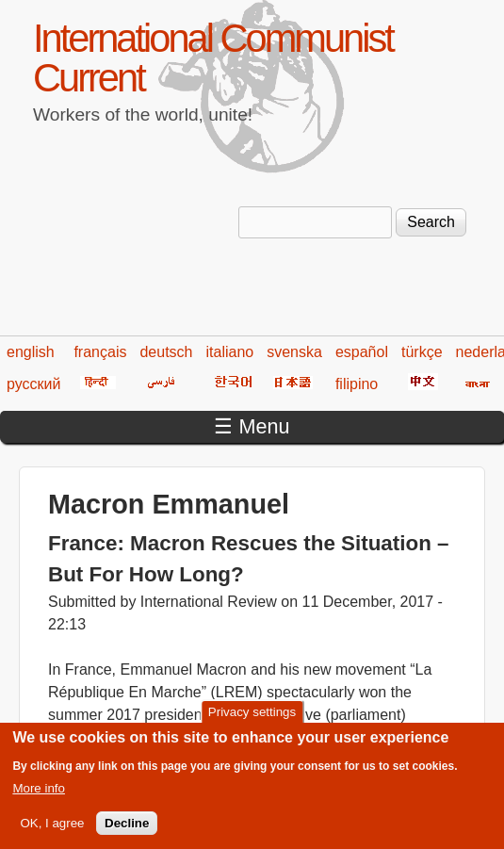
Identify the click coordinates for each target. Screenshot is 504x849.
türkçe (422, 352)
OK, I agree (52, 833)
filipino (357, 384)
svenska (294, 352)
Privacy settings (252, 721)
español (362, 352)
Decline (127, 833)
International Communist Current (213, 58)
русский (33, 384)
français (100, 352)
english (31, 352)
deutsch (166, 352)
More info (39, 797)
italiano (230, 352)
